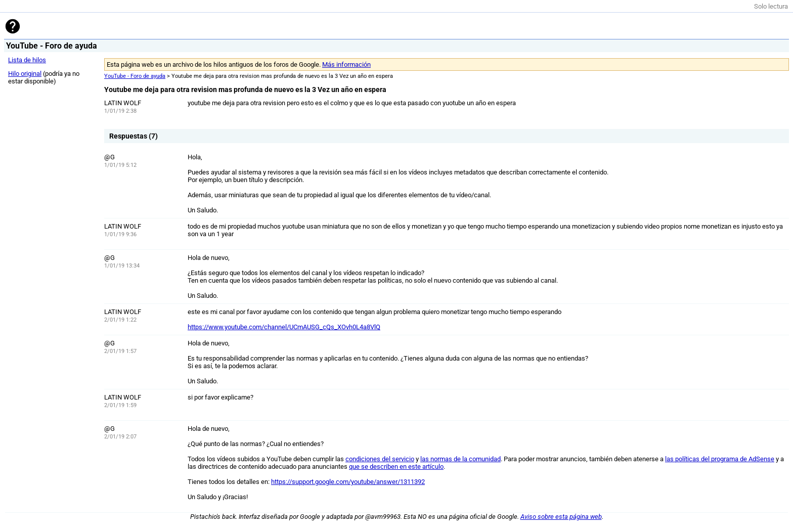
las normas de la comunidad (460, 459)
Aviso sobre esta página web (561, 517)
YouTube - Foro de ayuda (135, 76)
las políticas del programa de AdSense (720, 459)
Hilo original (25, 74)
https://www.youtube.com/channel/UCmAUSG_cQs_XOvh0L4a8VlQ (284, 327)
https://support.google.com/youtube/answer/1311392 (348, 482)
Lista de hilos (27, 60)
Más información (346, 64)
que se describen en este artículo (396, 467)
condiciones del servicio (380, 459)
